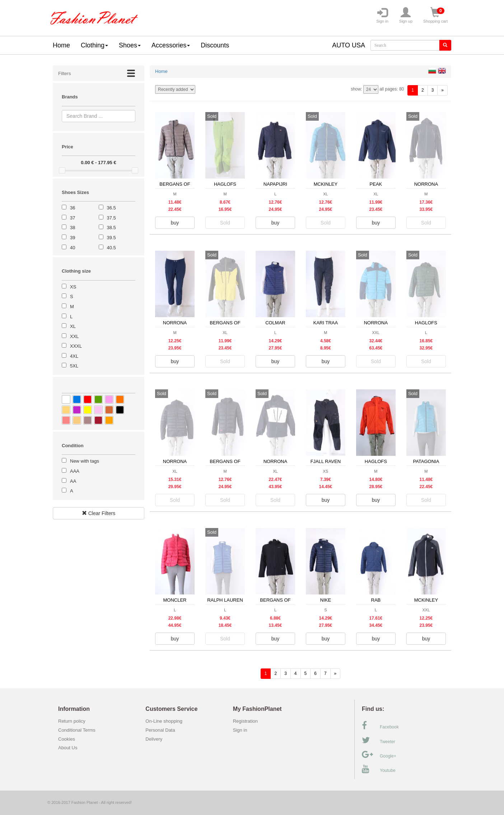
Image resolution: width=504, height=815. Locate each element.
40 (73, 248)
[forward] (442, 90)
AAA (75, 471)
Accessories (171, 45)
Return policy (72, 721)
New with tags (85, 461)
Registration (245, 721)
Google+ (379, 755)
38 (73, 228)
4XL (74, 356)
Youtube (379, 769)
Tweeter (379, 740)
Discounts (215, 45)
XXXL (76, 346)
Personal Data (160, 730)
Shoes (130, 45)
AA (73, 481)
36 (73, 208)
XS (73, 287)
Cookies (67, 739)
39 (73, 238)
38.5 (111, 228)
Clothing (94, 45)
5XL (74, 366)
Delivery (154, 739)
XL (73, 326)
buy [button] (175, 223)
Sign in (382, 15)
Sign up (406, 15)
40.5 (111, 248)
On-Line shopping (166, 721)
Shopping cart (435, 15)
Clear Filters (99, 513)
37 (73, 218)
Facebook (380, 726)
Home (61, 45)
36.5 (111, 208)
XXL (74, 336)
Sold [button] (225, 223)
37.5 (111, 218)
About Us (68, 748)
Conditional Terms (77, 730)
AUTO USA (349, 45)
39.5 (111, 238)
